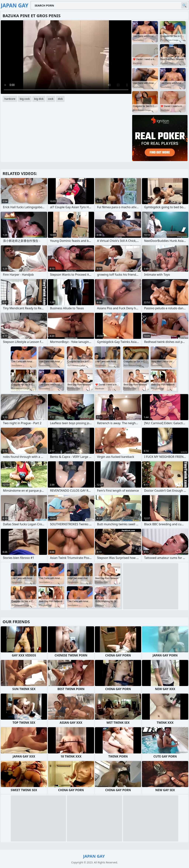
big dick (39, 99)
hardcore (10, 99)
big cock (25, 99)
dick (60, 99)
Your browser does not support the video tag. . (66, 57)
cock (51, 99)
